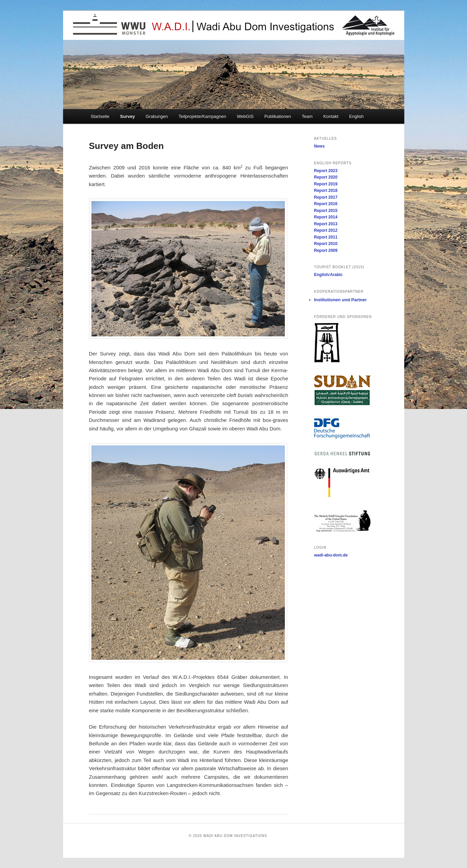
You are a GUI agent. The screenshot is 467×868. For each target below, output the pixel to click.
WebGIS (245, 116)
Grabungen (157, 116)
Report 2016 (326, 204)
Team (307, 116)
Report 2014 (326, 217)
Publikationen (278, 116)
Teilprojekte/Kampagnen (202, 116)
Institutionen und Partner (341, 300)
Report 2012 (326, 230)
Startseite (100, 116)
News (319, 146)
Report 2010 (326, 244)
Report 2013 (326, 224)
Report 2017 (326, 197)
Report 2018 (326, 191)
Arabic (336, 275)
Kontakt (331, 116)
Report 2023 (326, 171)
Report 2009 (326, 250)
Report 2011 (326, 237)
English (356, 116)
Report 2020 (326, 177)
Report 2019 (326, 184)
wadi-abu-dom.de (331, 555)
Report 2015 (326, 211)
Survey (127, 116)
